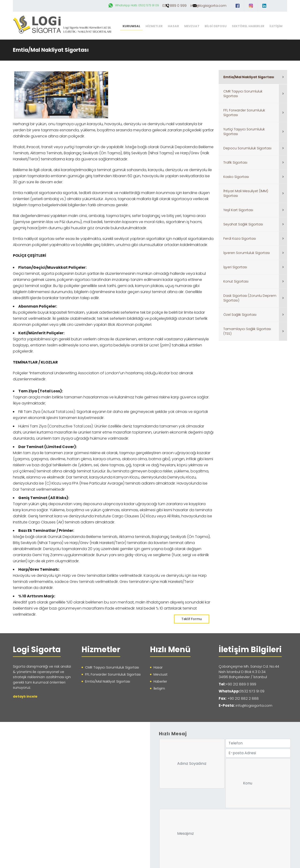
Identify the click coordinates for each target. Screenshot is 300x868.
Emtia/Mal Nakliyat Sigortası (249, 77)
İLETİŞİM (276, 26)
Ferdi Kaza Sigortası (240, 239)
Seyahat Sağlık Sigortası (243, 224)
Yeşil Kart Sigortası (238, 210)
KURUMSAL (131, 26)
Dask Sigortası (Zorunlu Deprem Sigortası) (250, 298)
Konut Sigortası (236, 281)
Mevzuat (161, 674)
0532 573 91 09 (252, 691)
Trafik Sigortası (235, 162)
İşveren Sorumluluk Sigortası (247, 253)
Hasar (158, 667)
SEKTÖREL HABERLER (248, 26)
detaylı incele (25, 696)
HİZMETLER (154, 26)
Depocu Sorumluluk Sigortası (247, 148)
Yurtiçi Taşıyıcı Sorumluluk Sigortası (244, 132)
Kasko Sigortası (236, 177)
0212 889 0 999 (166, 6)
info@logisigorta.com (208, 6)
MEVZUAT (192, 26)
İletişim (159, 688)
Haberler (160, 681)
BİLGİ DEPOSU (216, 26)
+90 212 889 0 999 (241, 684)
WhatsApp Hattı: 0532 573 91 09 (120, 5)
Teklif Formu (192, 619)
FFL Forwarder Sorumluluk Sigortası (244, 113)
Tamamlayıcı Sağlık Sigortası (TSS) (247, 331)
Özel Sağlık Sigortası (240, 315)
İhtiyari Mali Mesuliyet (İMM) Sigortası (246, 193)
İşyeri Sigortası (235, 267)
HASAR (173, 26)
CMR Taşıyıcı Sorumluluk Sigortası (243, 94)
